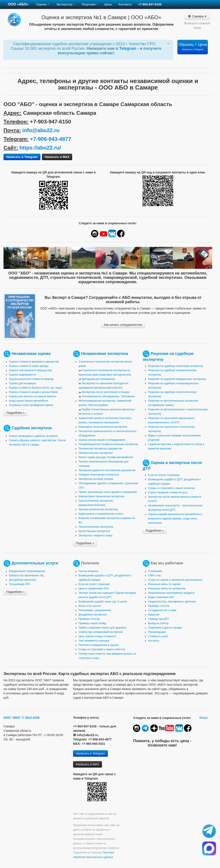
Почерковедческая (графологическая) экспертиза (108, 444)
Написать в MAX (57, 157)
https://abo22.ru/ (40, 148)
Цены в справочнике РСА (94, 589)
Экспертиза (66, 4)
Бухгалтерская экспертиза (94, 531)
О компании (155, 571)
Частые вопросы (88, 571)
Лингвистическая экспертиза (96, 453)
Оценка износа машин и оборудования (102, 440)
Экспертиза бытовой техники (96, 479)
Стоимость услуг (158, 636)
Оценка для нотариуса (22, 383)
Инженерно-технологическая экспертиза (103, 427)
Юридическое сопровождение (27, 571)
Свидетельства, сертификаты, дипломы (172, 602)
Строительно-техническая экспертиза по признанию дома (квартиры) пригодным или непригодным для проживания (105, 375)
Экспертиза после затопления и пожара (105, 392)
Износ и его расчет (90, 606)
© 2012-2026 (31, 718)
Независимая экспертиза (105, 353)
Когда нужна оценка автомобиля (28, 401)
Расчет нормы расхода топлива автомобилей (106, 457)
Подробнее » (15, 413)
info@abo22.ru (41, 130)
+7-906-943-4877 (51, 139)
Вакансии (154, 615)
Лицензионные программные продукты (171, 593)
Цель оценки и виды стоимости (97, 636)
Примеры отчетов (89, 619)
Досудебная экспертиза (93, 615)
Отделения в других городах (165, 628)
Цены (108, 4)
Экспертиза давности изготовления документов (107, 470)
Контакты (125, 4)
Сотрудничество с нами (162, 610)
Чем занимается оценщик (94, 641)
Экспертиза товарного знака (95, 535)
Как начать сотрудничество (123, 325)
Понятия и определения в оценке (98, 645)
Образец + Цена (193, 47)
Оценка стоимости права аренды (29, 366)
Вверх (204, 718)
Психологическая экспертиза (96, 527)
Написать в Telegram (22, 157)
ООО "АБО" (12, 718)
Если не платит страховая (164, 475)
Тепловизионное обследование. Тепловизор (108, 396)
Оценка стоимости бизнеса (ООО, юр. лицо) (35, 388)
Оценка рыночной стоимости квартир (31, 379)
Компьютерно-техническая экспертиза (101, 496)
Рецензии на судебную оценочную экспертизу (176, 366)
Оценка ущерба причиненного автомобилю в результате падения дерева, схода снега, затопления (175, 519)
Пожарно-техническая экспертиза (99, 475)
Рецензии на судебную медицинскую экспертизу (177, 379)
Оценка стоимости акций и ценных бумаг (33, 392)
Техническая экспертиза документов (100, 449)
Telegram (128, 48)
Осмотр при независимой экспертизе (101, 632)
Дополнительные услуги (35, 563)
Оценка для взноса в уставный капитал (32, 396)
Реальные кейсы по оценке (164, 584)
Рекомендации (157, 632)
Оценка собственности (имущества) (30, 370)
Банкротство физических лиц (26, 575)
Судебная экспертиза (32, 428)
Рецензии (90, 4)
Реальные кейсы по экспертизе (167, 589)
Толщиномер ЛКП (19, 584)
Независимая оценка (31, 353)
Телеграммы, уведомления (95, 610)
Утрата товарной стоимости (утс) (168, 492)
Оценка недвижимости (22, 375)
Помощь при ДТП (158, 619)
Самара (197, 16)
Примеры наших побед (92, 623)
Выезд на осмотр (158, 623)
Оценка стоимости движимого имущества (34, 362)
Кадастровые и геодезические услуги (101, 514)
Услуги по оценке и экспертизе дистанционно (175, 580)
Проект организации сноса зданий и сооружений (108, 492)
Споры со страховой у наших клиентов (171, 488)
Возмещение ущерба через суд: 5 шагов (103, 602)
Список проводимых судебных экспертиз (33, 436)
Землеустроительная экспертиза (98, 509)
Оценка (43, 4)
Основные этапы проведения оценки (31, 405)
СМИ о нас (154, 575)
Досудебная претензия (23, 580)
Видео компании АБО (161, 597)
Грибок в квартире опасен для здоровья (102, 628)
